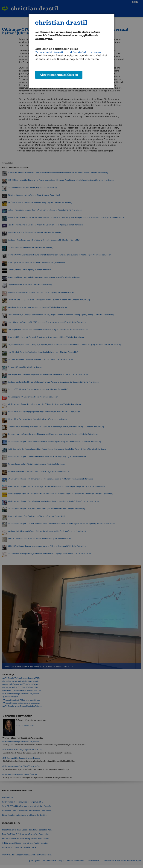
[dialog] (71, 51)
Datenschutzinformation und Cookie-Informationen (68, 52)
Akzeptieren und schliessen (59, 75)
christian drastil (61, 23)
